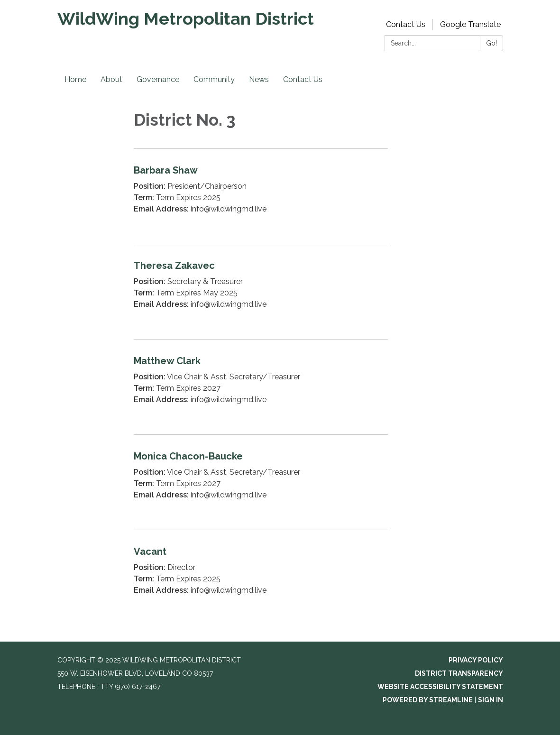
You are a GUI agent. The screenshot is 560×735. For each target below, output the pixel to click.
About (111, 79)
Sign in (491, 700)
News (259, 79)
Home (75, 79)
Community (214, 79)
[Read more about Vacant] (261, 577)
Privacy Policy (476, 660)
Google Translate (470, 24)
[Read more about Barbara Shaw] (261, 196)
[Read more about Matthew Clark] (261, 387)
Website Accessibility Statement (440, 687)
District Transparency (459, 673)
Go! (491, 43)
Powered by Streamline (428, 700)
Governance (158, 79)
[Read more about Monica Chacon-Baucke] (261, 482)
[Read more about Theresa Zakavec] (261, 291)
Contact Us (406, 24)
